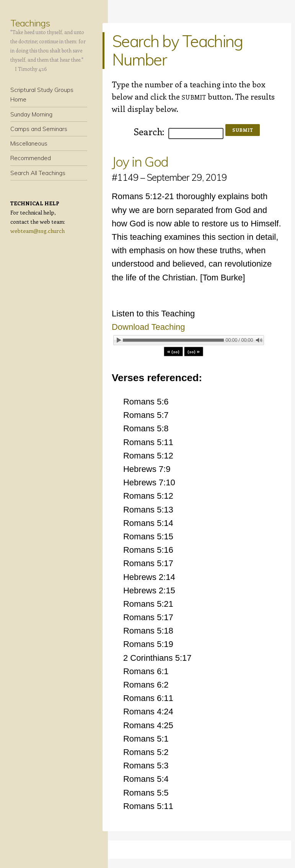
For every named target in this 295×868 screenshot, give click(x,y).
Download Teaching (148, 327)
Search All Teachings (38, 173)
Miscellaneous (29, 143)
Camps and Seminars (39, 129)
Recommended (31, 158)
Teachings (30, 23)
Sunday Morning (31, 114)
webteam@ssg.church (37, 231)
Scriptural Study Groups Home (42, 95)
